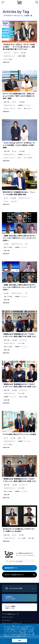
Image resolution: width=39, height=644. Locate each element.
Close (37, 625)
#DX (26, 244)
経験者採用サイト (20, 568)
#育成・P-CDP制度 (8, 247)
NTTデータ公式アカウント (20, 575)
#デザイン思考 (21, 343)
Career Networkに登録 (20, 588)
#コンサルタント (8, 53)
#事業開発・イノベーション (24, 105)
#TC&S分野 (13, 198)
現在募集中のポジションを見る (20, 598)
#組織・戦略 (7, 251)
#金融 (19, 438)
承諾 (19, 640)
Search (8, 561)
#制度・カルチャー (28, 108)
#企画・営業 (7, 102)
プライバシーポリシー (8, 617)
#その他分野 (22, 102)
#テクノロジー (14, 201)
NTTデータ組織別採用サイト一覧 (20, 607)
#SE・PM (16, 53)
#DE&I (19, 108)
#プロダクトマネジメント (9, 56)
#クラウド (6, 201)
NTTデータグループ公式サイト (12, 623)
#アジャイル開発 (22, 538)
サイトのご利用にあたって (10, 614)
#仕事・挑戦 (31, 538)
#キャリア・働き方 (8, 59)
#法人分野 (23, 53)
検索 (36, 2)
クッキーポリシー (7, 620)
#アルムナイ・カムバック (9, 108)
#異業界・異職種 (22, 56)
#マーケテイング (23, 340)
